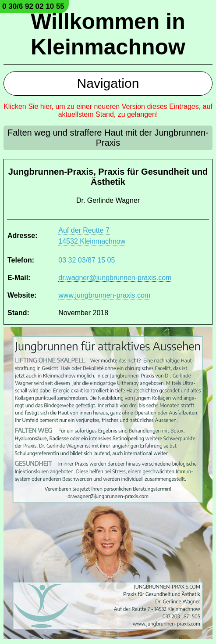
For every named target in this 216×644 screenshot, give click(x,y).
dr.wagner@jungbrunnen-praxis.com (115, 278)
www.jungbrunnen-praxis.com (104, 295)
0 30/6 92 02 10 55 (33, 6)
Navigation (108, 83)
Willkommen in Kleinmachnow (108, 34)
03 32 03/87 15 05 (87, 260)
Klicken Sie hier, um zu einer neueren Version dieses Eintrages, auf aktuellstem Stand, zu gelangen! (108, 110)
